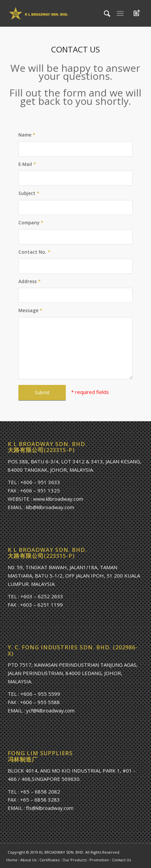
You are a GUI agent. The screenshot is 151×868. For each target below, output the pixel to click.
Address (30, 281)
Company (31, 223)
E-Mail (27, 164)
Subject (29, 193)
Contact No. (34, 252)
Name (27, 135)
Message (30, 310)
